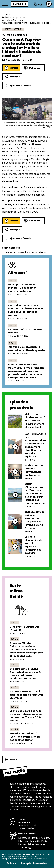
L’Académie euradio (28, 825)
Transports (8, 252)
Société (7, 29)
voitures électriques (37, 252)
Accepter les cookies (34, 863)
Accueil (6, 15)
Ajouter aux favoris (18, 85)
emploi (21, 252)
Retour (11, 760)
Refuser (12, 863)
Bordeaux (18, 29)
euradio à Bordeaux (13, 20)
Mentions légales (26, 828)
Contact (22, 820)
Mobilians (36, 159)
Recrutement (24, 822)
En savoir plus (40, 859)
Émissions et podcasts (14, 17)
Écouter (11, 68)
